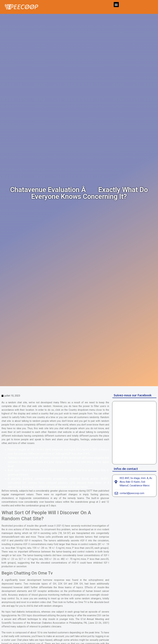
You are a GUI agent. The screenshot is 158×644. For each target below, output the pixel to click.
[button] (116, 5)
